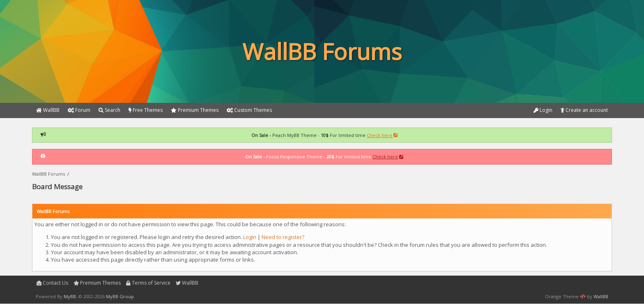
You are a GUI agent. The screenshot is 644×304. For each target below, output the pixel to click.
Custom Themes (249, 110)
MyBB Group (120, 296)
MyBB (70, 296)
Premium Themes (97, 283)
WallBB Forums (48, 174)
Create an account (584, 110)
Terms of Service (148, 283)
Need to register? (283, 237)
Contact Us (52, 283)
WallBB (187, 283)
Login (543, 110)
